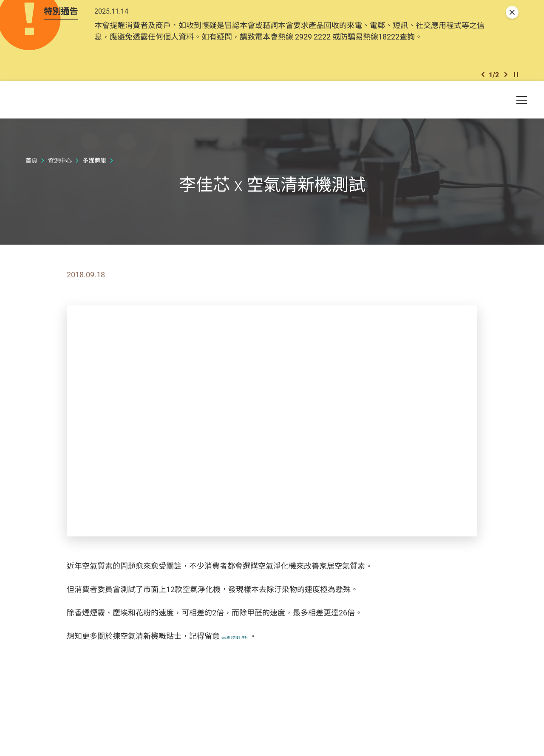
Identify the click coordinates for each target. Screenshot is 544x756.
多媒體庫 (94, 175)
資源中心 (60, 175)
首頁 (31, 175)
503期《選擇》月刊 (255, 651)
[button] (483, 86)
